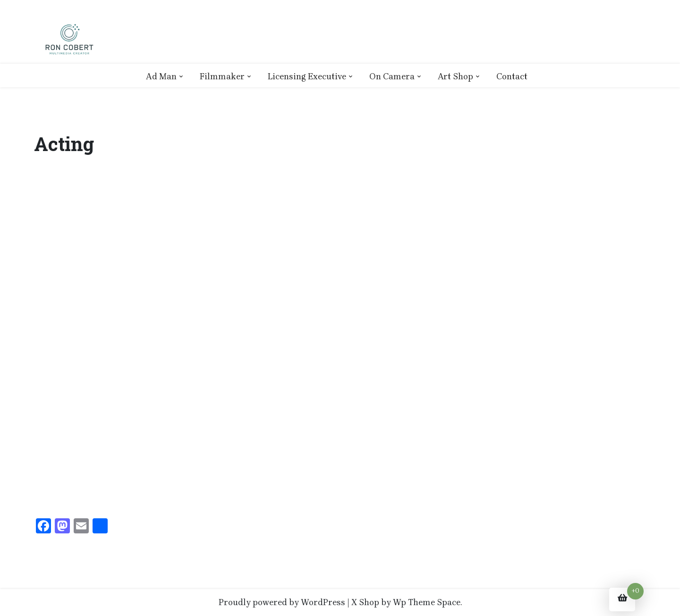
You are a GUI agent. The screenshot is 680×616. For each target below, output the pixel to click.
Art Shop (455, 76)
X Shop (365, 602)
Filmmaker (222, 76)
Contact (512, 76)
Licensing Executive (307, 76)
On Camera (392, 76)
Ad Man (161, 76)
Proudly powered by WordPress (282, 602)
